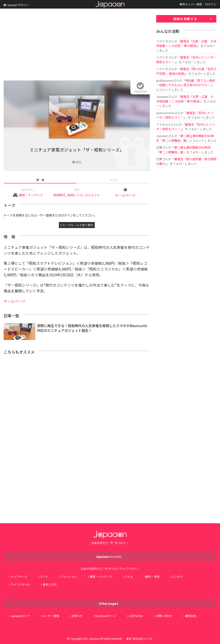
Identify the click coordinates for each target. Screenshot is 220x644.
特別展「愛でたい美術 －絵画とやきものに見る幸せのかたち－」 (186, 83)
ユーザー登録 (51, 616)
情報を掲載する (185, 19)
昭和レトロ (75, 195)
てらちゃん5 (165, 124)
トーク (113, 180)
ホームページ (125, 195)
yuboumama (165, 113)
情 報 (40, 180)
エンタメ (177, 577)
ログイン (211, 4)
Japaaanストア (20, 616)
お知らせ (77, 616)
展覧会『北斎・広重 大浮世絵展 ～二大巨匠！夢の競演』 (186, 43)
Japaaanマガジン (16, 5)
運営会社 (191, 616)
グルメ (129, 577)
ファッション (69, 577)
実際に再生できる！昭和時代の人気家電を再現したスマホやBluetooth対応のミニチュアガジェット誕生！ (92, 328)
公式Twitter (136, 616)
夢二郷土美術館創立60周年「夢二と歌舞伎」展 (185, 138)
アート (44, 577)
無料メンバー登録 (191, 4)
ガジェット (92, 195)
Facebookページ (106, 616)
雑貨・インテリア (31, 195)
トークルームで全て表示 (77, 225)
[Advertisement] (77, 45)
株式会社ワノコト (143, 639)
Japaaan (110, 4)
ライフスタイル (21, 584)
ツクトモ (162, 41)
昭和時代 (60, 195)
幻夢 (159, 147)
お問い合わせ (164, 616)
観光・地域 (152, 577)
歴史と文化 (50, 584)
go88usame (165, 80)
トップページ (19, 577)
